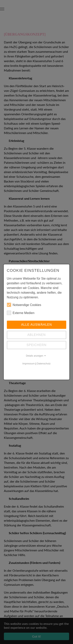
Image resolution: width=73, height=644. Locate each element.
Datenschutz (44, 364)
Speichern (36, 345)
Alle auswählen (36, 325)
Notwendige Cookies (24, 305)
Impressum (29, 364)
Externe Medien (21, 313)
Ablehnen (36, 335)
